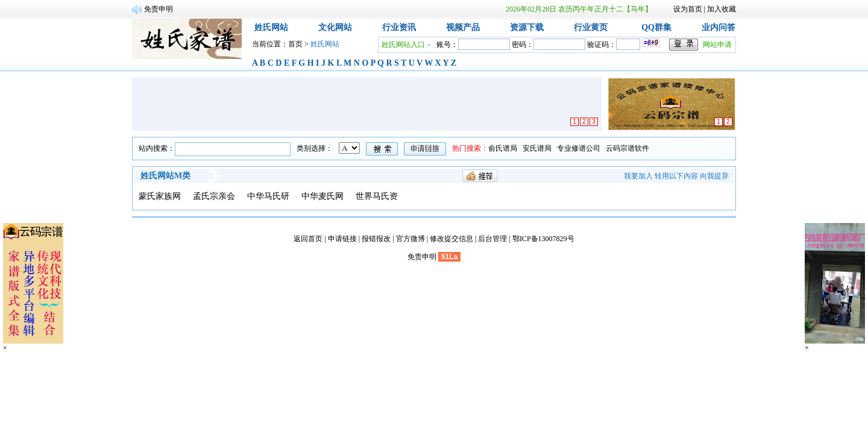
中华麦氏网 (322, 196)
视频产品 (463, 27)
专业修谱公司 (579, 148)
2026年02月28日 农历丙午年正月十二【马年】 (579, 9)
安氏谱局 (537, 148)
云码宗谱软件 (627, 148)
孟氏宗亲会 (214, 196)
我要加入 (638, 176)
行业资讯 (399, 27)
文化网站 (335, 27)
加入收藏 (722, 9)
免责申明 (422, 257)
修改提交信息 (451, 239)
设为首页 (688, 9)
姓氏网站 (271, 27)
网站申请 (717, 45)
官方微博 (410, 239)
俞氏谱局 (503, 148)
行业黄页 (591, 27)
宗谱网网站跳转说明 (177, 9)
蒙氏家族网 (160, 196)
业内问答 (719, 27)
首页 (295, 44)
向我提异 (714, 176)
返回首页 (308, 239)
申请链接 (342, 239)
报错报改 (376, 239)
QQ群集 (656, 27)
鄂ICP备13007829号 (543, 239)
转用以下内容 (676, 176)
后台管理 (492, 239)
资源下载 (527, 27)
